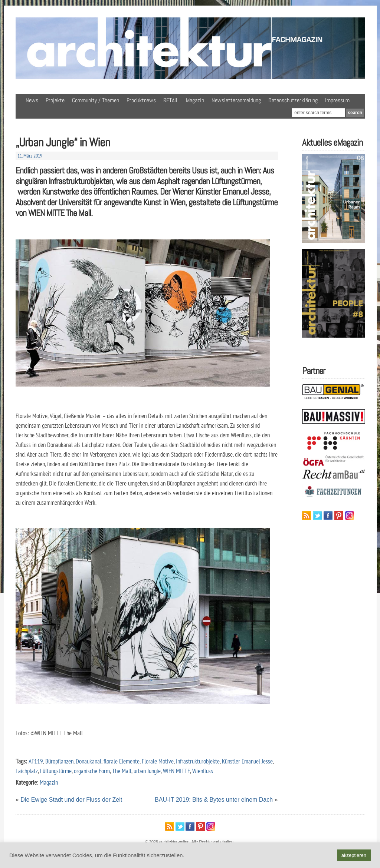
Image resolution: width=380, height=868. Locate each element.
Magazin (195, 100)
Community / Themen (96, 100)
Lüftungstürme (56, 771)
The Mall (122, 771)
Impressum (337, 100)
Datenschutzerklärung (293, 100)
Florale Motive (158, 761)
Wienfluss (203, 771)
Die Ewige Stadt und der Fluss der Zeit (71, 800)
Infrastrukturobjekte (198, 761)
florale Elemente (122, 761)
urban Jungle (147, 771)
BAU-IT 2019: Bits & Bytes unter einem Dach (214, 800)
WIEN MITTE (176, 771)
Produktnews (141, 100)
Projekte (55, 100)
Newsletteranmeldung (236, 100)
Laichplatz (27, 771)
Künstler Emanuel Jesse (247, 761)
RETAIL (171, 100)
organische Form (92, 771)
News (32, 100)
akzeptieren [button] (354, 855)
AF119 (36, 761)
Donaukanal (89, 761)
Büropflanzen (59, 761)
